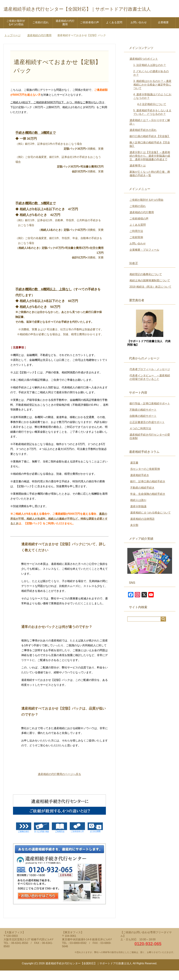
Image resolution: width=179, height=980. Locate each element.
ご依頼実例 (136, 247)
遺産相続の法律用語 (142, 528)
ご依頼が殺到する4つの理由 (16, 32)
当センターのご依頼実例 (145, 478)
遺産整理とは (138, 175)
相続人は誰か (138, 510)
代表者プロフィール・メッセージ (150, 379)
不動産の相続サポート (143, 419)
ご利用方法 (136, 240)
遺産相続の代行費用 (65, 32)
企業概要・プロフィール (144, 259)
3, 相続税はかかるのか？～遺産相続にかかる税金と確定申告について (152, 94)
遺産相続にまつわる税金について (150, 522)
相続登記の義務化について (146, 284)
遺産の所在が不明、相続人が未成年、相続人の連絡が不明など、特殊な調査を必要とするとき (59, 528)
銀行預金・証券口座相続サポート (150, 413)
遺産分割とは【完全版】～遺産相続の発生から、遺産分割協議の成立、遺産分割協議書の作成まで (150, 165)
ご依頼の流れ (41, 32)
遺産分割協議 (138, 516)
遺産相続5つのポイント (144, 68)
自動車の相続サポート (143, 425)
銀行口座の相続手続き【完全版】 (150, 146)
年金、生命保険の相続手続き (148, 503)
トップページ (12, 45)
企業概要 (163, 32)
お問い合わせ (139, 32)
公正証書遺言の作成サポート (147, 432)
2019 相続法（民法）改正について (150, 296)
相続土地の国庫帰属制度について (150, 290)
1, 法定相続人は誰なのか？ (150, 74)
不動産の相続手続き (142, 497)
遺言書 (134, 472)
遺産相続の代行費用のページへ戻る (59, 784)
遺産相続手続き (140, 485)
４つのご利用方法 (140, 438)
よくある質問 (114, 32)
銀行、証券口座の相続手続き (148, 491)
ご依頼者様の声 (89, 32)
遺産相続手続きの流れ (143, 139)
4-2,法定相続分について (152, 114)
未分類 (134, 535)
